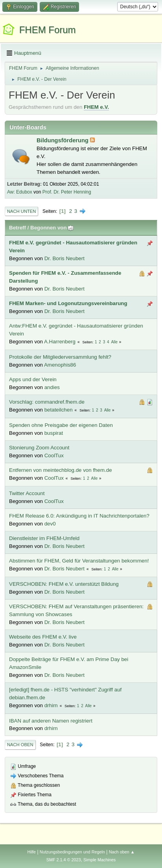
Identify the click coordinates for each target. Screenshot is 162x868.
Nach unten (21, 211)
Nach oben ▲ (122, 852)
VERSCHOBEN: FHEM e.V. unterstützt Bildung (64, 584)
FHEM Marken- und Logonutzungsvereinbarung (68, 303)
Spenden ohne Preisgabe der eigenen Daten (61, 425)
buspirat (54, 433)
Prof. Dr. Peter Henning (67, 192)
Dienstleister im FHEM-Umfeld (44, 538)
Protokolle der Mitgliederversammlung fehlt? (60, 357)
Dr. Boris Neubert (64, 258)
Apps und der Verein (33, 379)
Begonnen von (52, 228)
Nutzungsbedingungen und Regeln (72, 852)
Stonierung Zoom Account (39, 448)
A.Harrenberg (60, 342)
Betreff (17, 228)
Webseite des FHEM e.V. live (43, 637)
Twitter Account (27, 493)
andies (52, 387)
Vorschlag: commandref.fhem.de (47, 402)
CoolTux (54, 455)
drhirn (51, 705)
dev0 (50, 524)
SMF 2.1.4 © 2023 (64, 860)
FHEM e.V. (96, 107)
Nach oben (20, 745)
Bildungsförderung (63, 140)
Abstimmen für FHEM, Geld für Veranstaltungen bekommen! (79, 561)
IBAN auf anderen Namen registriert (51, 721)
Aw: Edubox (20, 192)
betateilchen (59, 410)
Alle (114, 342)
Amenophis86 (60, 365)
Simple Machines (99, 860)
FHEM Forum (48, 30)
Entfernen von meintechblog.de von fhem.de (61, 470)
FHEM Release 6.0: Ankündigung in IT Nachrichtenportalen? (79, 516)
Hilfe (31, 852)
